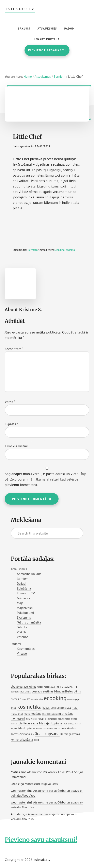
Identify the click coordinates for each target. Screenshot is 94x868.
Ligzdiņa (59, 250)
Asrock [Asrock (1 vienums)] (40, 687)
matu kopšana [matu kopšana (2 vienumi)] (33, 714)
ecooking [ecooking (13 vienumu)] (55, 698)
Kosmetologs (26, 649)
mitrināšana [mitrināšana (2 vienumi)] (66, 714)
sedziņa (70, 250)
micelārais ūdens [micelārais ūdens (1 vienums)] (50, 714)
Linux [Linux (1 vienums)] (53, 708)
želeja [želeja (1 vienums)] (36, 740)
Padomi (16, 644)
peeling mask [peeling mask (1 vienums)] (64, 719)
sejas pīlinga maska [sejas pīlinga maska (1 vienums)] (72, 724)
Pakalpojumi (25, 613)
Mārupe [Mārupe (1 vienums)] (41, 719)
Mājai (21, 603)
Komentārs (14, 349)
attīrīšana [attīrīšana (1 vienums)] (15, 692)
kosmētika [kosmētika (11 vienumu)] (29, 707)
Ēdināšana (24, 588)
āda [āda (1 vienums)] (32, 734)
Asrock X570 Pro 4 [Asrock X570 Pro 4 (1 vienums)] (52, 687)
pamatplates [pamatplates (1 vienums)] (51, 719)
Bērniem (33, 250)
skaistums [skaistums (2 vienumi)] (60, 728)
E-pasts (11, 424)
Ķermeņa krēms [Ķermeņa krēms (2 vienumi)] (70, 734)
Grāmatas (23, 598)
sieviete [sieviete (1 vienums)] (49, 728)
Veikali (21, 632)
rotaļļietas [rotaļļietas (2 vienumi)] (24, 723)
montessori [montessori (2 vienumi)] (18, 718)
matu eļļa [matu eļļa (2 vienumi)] (17, 714)
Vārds (10, 402)
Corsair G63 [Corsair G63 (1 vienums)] (25, 699)
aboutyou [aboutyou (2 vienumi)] (17, 686)
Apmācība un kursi (30, 574)
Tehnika (22, 627)
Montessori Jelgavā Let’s (41, 784)
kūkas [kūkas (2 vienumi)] (46, 708)
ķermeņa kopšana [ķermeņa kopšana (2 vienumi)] (22, 739)
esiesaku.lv (20, 9)
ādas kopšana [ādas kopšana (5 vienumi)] (47, 734)
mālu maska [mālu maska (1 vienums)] (31, 719)
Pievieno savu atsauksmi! (41, 840)
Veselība (23, 637)
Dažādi (21, 583)
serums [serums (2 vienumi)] (40, 728)
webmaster (18, 791)
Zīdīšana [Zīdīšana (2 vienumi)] (25, 734)
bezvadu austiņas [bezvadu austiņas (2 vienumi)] (42, 691)
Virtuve (22, 653)
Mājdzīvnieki (26, 608)
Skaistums (24, 617)
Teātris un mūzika (29, 622)
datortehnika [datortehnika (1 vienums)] (37, 699)
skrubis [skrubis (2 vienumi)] (71, 728)
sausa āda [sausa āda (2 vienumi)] (37, 723)
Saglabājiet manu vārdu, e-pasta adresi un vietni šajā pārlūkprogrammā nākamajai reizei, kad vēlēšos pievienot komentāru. (46, 479)
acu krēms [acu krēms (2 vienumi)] (30, 686)
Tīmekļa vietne (16, 446)
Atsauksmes (19, 569)
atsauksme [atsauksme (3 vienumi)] (69, 686)
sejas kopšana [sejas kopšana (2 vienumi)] (53, 723)
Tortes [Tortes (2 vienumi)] (15, 734)
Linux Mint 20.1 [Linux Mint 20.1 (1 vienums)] (64, 708)
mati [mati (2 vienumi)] (75, 708)
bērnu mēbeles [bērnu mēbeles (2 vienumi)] (63, 691)
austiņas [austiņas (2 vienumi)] (26, 691)
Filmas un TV (26, 593)
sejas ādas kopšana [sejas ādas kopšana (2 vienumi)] (23, 728)
